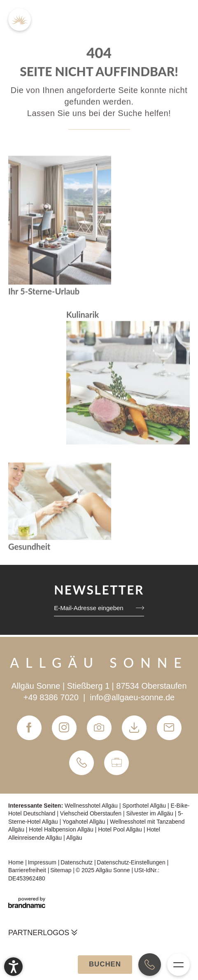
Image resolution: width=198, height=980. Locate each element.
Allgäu (74, 838)
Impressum (43, 862)
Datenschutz (77, 862)
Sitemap (62, 870)
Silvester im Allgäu (150, 813)
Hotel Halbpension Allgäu (62, 829)
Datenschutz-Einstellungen (132, 862)
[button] (13, 967)
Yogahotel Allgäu (85, 822)
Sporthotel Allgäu (145, 806)
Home (17, 862)
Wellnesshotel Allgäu (92, 806)
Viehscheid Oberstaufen (92, 813)
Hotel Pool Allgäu (121, 829)
